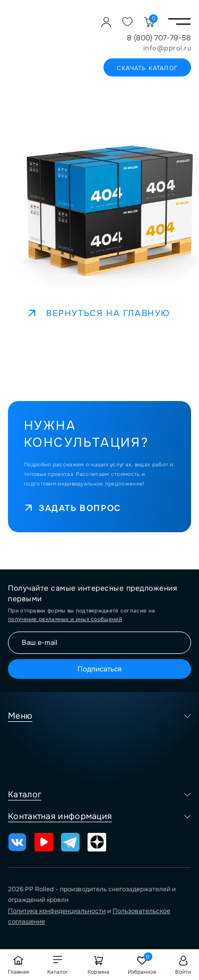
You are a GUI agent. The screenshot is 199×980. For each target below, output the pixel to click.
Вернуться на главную (99, 313)
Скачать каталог (147, 68)
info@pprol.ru (167, 48)
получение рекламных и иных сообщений (65, 619)
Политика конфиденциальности (57, 911)
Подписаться (99, 669)
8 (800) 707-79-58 (159, 38)
